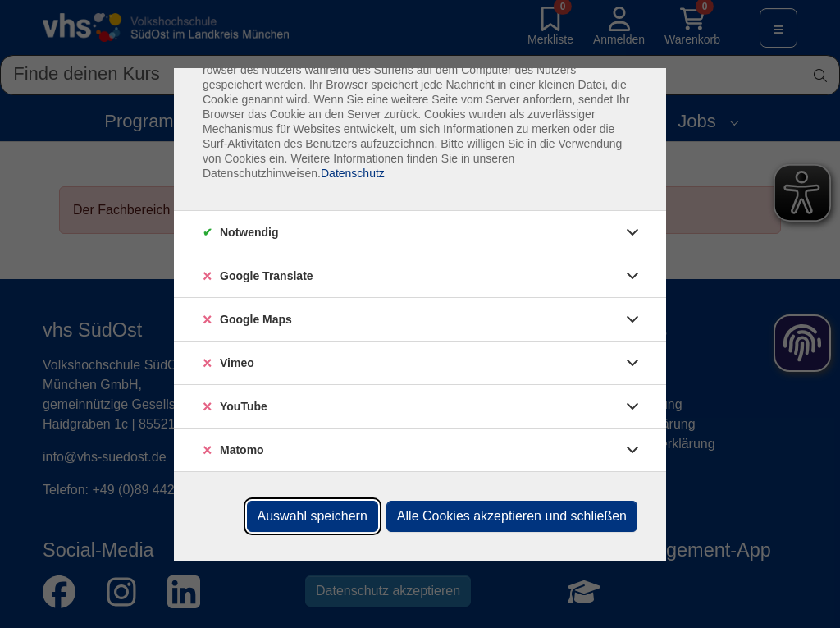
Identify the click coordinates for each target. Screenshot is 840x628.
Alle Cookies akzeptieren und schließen (512, 516)
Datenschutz (353, 173)
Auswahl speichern (313, 516)
